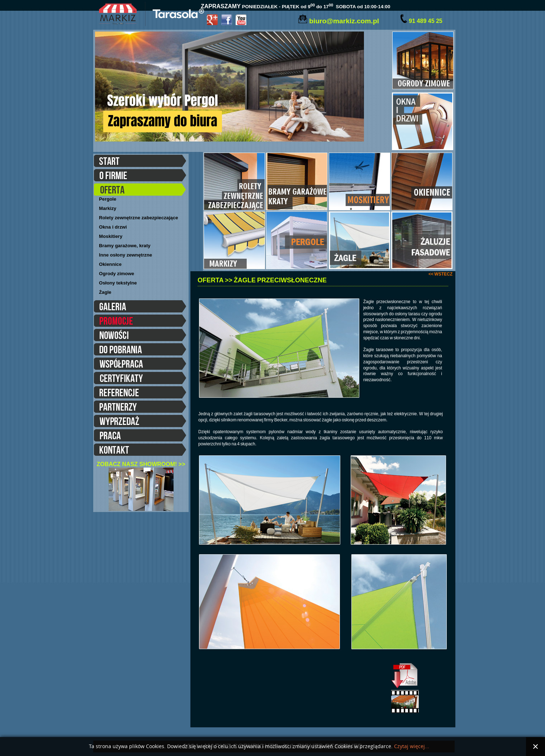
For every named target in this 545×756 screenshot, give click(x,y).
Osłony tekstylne (118, 283)
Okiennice (110, 264)
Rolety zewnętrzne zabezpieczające (139, 218)
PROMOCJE (140, 322)
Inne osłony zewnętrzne (125, 255)
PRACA (140, 436)
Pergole (108, 199)
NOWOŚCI (140, 336)
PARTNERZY (140, 408)
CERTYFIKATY (140, 379)
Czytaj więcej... (412, 747)
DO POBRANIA (140, 350)
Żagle (105, 292)
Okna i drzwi (113, 227)
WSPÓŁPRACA (140, 365)
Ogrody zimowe (117, 274)
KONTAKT (140, 451)
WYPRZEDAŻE (140, 422)
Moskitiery (111, 236)
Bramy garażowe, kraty (125, 246)
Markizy (108, 208)
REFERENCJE (140, 393)
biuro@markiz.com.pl (344, 21)
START (140, 162)
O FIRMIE (140, 176)
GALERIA (140, 307)
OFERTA (140, 191)
